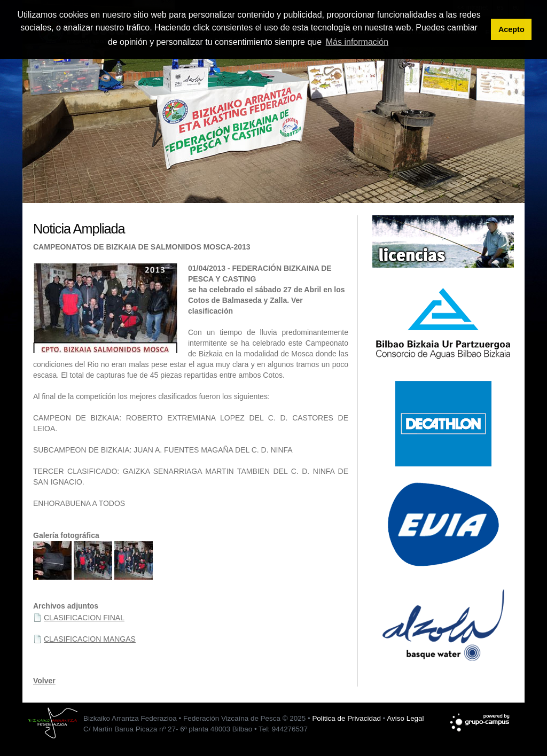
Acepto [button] (511, 29)
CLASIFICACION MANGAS (90, 639)
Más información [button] (357, 42)
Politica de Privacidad (346, 718)
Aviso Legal (405, 718)
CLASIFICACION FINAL (84, 618)
